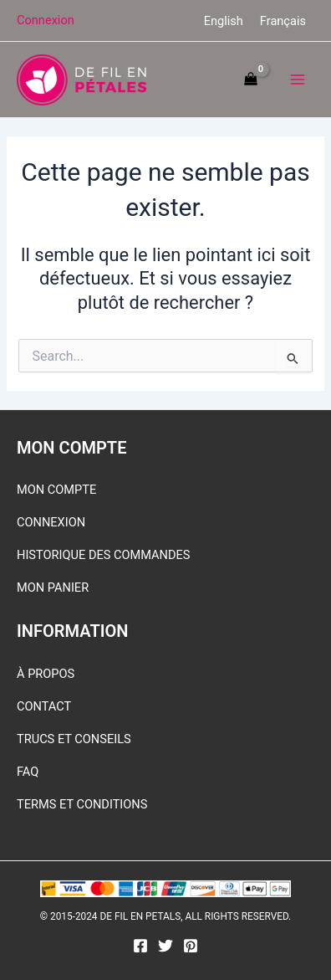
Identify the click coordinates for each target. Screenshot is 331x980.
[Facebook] (140, 946)
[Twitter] (165, 946)
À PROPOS (46, 674)
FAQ (28, 772)
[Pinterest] (191, 946)
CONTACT (44, 706)
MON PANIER (53, 587)
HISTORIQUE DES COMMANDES (104, 555)
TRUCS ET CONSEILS (74, 739)
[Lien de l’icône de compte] (46, 20)
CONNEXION (51, 522)
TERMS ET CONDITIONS (82, 804)
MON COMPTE (56, 490)
